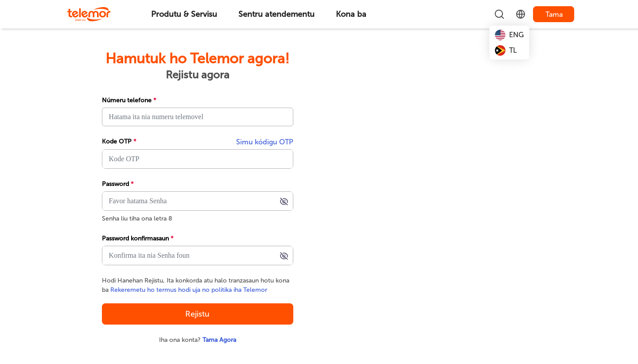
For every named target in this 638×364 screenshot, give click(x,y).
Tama (554, 14)
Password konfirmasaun (138, 238)
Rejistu (197, 314)
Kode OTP (119, 141)
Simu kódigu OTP (265, 142)
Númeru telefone (129, 100)
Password (118, 184)
